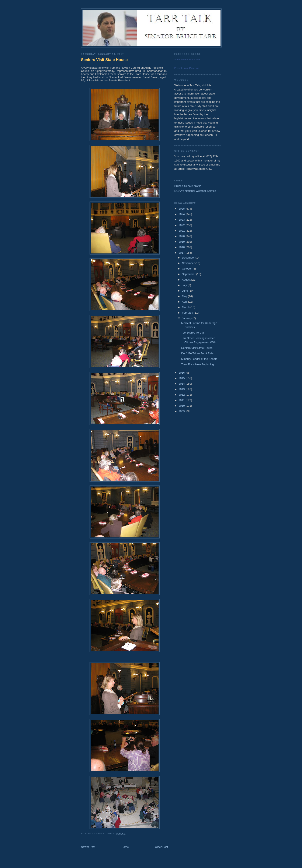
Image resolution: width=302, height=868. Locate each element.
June (185, 291)
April (185, 302)
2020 (182, 236)
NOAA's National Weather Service (195, 191)
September (189, 274)
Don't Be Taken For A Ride (197, 353)
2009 (182, 411)
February (188, 313)
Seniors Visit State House (104, 60)
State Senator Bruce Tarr (187, 60)
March (186, 307)
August (187, 280)
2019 (182, 242)
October (187, 269)
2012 (182, 395)
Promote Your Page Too (187, 68)
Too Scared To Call (193, 333)
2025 (182, 209)
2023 (182, 220)
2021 (182, 231)
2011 (182, 400)
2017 (182, 253)
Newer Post (88, 847)
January (187, 318)
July (185, 285)
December (189, 258)
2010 (182, 406)
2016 (182, 373)
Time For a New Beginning (197, 364)
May (185, 296)
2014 (182, 384)
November (189, 263)
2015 (182, 378)
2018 (182, 247)
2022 (182, 225)
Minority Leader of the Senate (199, 359)
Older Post (161, 847)
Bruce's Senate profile (188, 186)
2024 (182, 214)
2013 (182, 389)
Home (125, 847)
